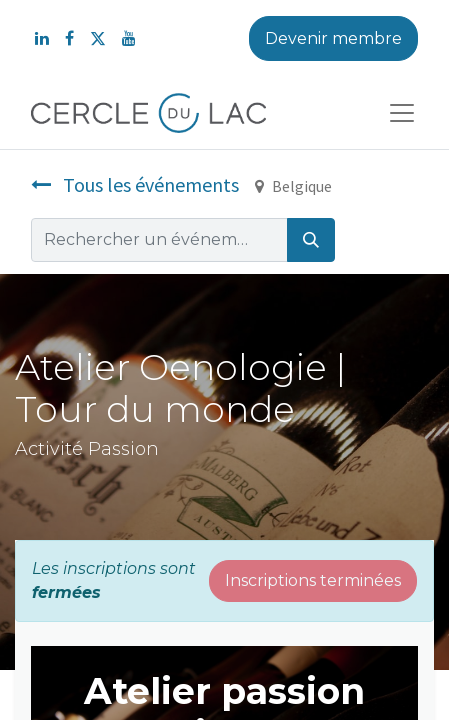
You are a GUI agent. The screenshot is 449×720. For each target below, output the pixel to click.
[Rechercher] (311, 240)
